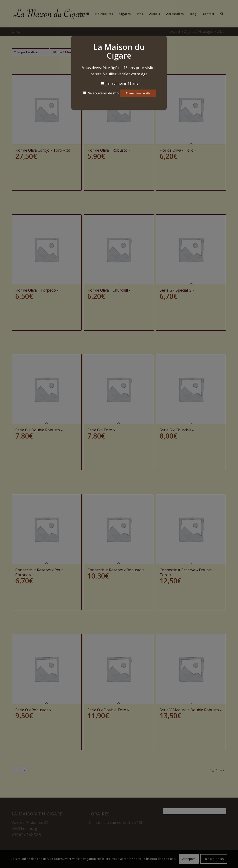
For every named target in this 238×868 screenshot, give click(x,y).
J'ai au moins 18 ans (120, 83)
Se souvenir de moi (101, 93)
